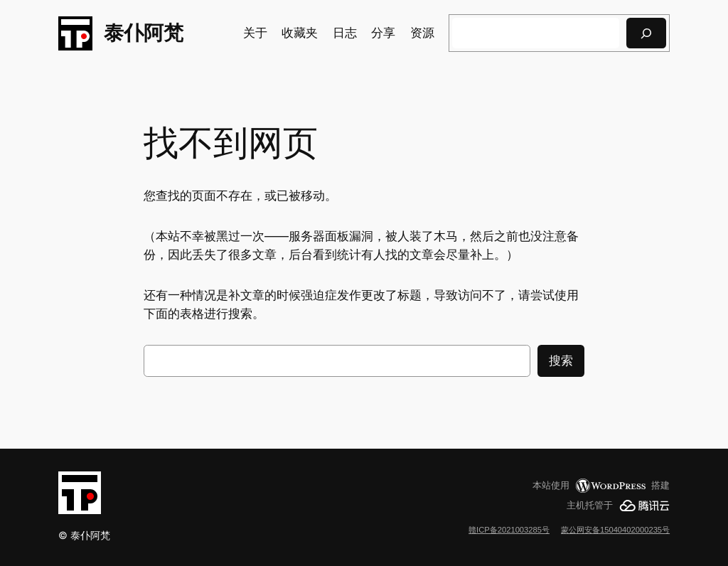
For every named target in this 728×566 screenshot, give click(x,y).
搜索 (561, 361)
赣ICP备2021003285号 (509, 530)
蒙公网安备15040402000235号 (615, 530)
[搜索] (646, 33)
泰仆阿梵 (144, 33)
